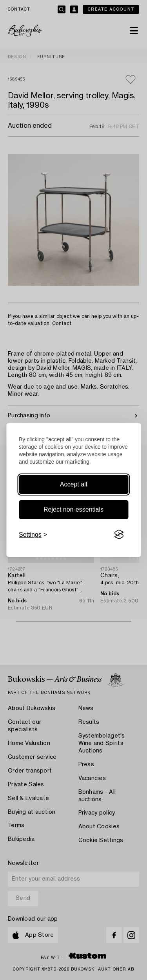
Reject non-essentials (73, 509)
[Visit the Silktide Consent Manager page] (119, 535)
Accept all (73, 484)
